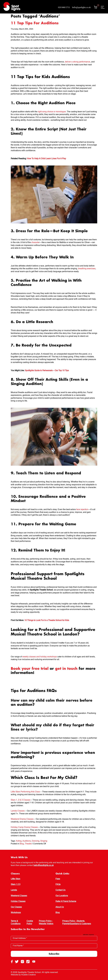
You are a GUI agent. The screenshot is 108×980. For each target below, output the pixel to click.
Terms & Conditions (16, 922)
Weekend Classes (19, 896)
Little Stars (15, 879)
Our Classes (16, 907)
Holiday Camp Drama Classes (24, 827)
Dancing (36, 841)
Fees (58, 879)
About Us (60, 907)
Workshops (16, 913)
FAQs (58, 884)
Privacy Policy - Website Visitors (46, 922)
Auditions (27, 841)
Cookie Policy (30, 922)
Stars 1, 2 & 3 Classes (21, 800)
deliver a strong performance (78, 62)
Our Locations (62, 896)
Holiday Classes (18, 901)
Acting (19, 841)
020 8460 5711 (64, 7)
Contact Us (60, 890)
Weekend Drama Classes (22, 819)
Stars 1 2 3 (16, 884)
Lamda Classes (18, 811)
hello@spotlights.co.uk (81, 7)
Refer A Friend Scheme (66, 901)
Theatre (28, 844)
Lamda (14, 890)
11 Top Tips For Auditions (35, 23)
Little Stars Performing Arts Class (25, 792)
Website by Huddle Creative (23, 975)
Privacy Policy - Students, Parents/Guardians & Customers (77, 922)
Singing (44, 841)
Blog (22, 844)
